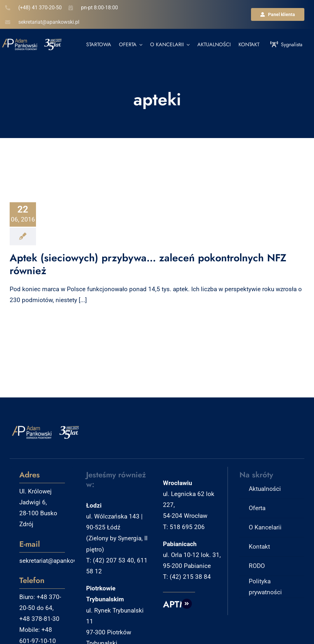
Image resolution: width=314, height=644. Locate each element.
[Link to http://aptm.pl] (187, 604)
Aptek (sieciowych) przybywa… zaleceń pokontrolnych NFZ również (148, 264)
